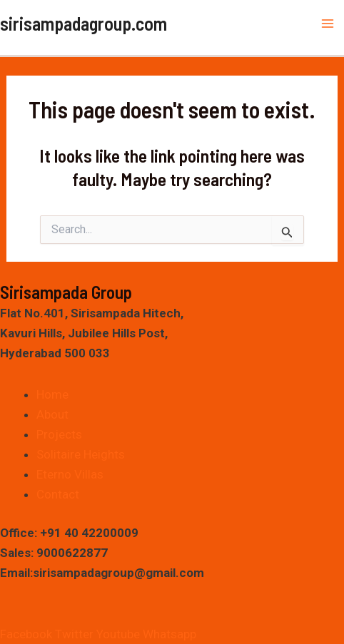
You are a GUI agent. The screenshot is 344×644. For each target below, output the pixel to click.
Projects (59, 434)
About (52, 414)
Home (52, 394)
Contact (58, 494)
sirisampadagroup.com (84, 23)
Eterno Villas (70, 474)
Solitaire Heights (81, 454)
